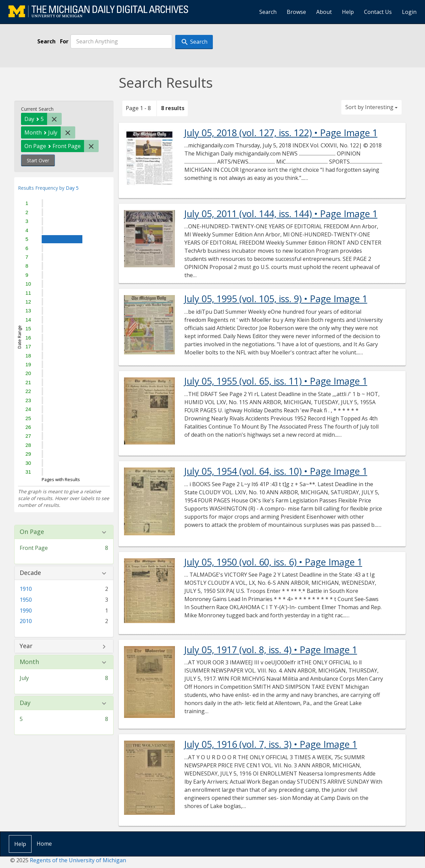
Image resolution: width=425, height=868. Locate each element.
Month (29, 662)
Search (268, 12)
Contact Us (378, 12)
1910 (26, 589)
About (324, 12)
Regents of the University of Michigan (78, 860)
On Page (32, 532)
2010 (26, 621)
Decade (30, 573)
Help (348, 12)
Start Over (38, 160)
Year (26, 646)
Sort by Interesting (371, 107)
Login (409, 12)
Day (25, 703)
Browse (296, 12)
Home (44, 844)
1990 (26, 611)
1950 (26, 600)
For (64, 41)
